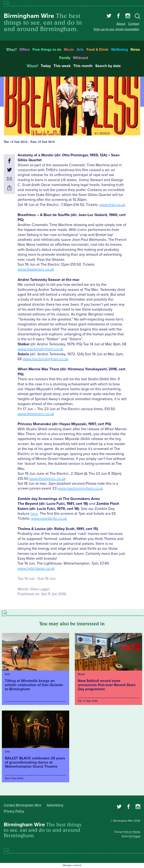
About (121, 24)
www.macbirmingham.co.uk (40, 349)
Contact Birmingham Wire (22, 805)
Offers (25, 50)
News (135, 50)
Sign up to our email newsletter (116, 29)
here (34, 514)
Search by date (108, 66)
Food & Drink (97, 50)
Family (65, 58)
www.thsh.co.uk (112, 205)
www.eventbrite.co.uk (49, 519)
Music (69, 50)
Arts (80, 50)
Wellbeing (119, 50)
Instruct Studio (132, 832)
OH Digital (134, 836)
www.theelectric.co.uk (36, 269)
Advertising (55, 805)
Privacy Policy (14, 811)
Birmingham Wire (29, 16)
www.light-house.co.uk (36, 569)
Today (46, 66)
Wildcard (80, 58)
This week (62, 66)
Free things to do (47, 50)
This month (83, 66)
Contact (134, 24)
